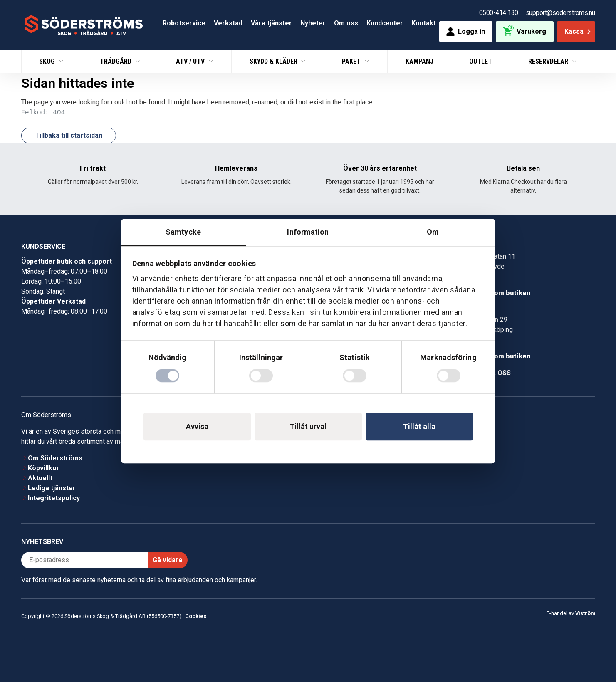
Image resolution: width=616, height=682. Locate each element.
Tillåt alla (419, 426)
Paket (352, 61)
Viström (585, 613)
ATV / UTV (191, 61)
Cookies (196, 616)
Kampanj (419, 61)
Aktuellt (40, 478)
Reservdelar (549, 61)
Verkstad (228, 23)
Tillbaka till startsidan (69, 135)
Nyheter (313, 23)
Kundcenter (385, 23)
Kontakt (424, 23)
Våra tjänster (271, 23)
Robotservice (184, 23)
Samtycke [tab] (183, 232)
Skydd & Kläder (274, 61)
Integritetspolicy (54, 498)
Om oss (346, 23)
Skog (48, 61)
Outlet (481, 61)
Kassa (578, 31)
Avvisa (197, 426)
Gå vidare (168, 560)
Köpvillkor (44, 468)
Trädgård (116, 61)
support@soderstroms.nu (560, 13)
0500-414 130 (499, 13)
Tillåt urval (308, 426)
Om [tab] (433, 232)
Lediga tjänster (52, 488)
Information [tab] (308, 232)
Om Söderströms (55, 458)
